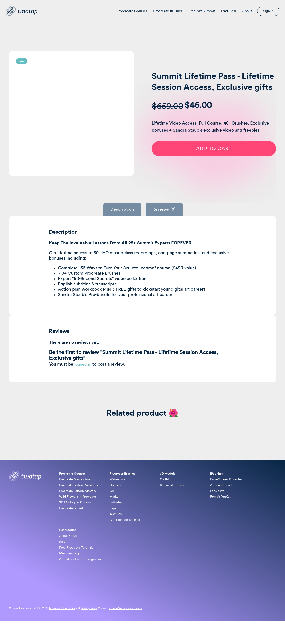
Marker (115, 509)
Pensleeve (218, 503)
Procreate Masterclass (77, 489)
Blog (63, 561)
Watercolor (119, 489)
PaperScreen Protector (229, 489)
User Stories (69, 548)
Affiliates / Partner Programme (84, 582)
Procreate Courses (132, 11)
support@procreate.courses (125, 631)
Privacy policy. (89, 631)
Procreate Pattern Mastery (81, 503)
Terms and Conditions (62, 631)
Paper (114, 523)
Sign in (268, 11)
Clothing (167, 489)
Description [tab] (118, 218)
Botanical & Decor (174, 496)
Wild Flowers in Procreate (80, 509)
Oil (112, 503)
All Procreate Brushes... (128, 536)
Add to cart (218, 162)
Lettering (117, 516)
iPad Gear (229, 11)
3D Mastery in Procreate (79, 516)
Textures (116, 530)
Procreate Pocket (73, 523)
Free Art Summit (202, 11)
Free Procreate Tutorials (78, 568)
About (247, 11)
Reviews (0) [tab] (169, 218)
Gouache (117, 496)
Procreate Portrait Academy (81, 496)
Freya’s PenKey (222, 509)
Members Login (72, 575)
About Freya (69, 554)
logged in (84, 372)
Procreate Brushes (168, 11)
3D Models (169, 482)
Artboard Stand (222, 496)
